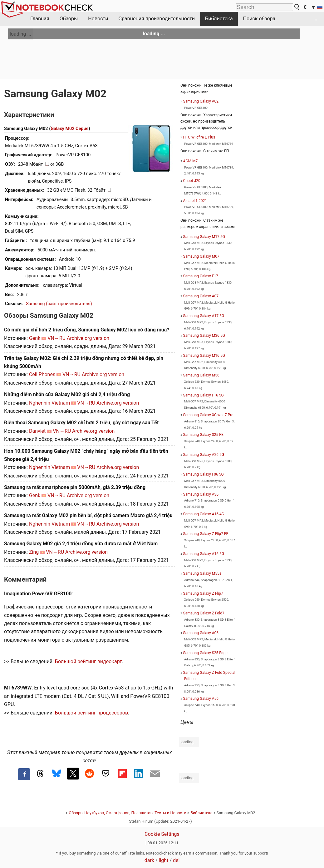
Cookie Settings (162, 834)
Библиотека (219, 19)
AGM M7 (191, 161)
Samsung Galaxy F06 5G (204, 474)
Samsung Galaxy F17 (201, 276)
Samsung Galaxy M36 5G (204, 336)
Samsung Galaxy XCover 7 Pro (208, 415)
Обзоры (69, 19)
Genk (35, 338)
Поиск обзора (259, 19)
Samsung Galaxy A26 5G (204, 455)
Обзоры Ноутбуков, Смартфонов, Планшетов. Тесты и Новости (128, 813)
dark (149, 860)
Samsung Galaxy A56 (201, 699)
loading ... (20, 34)
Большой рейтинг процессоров (91, 713)
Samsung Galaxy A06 (201, 633)
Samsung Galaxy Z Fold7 (204, 613)
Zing (34, 552)
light (164, 860)
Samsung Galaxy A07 (201, 296)
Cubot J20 (192, 181)
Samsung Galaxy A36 (201, 494)
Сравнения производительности (157, 19)
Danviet (37, 431)
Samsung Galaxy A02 (201, 101)
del (176, 860)
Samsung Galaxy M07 (201, 256)
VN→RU (56, 338)
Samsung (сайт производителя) (59, 304)
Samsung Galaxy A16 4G (204, 514)
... (317, 19)
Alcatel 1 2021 (195, 201)
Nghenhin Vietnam (49, 403)
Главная (40, 19)
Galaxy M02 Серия (69, 129)
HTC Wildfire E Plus (199, 137)
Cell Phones (42, 374)
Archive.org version (88, 338)
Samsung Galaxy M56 (201, 375)
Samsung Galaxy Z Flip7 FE (206, 534)
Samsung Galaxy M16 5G (204, 356)
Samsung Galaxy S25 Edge (205, 653)
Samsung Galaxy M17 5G (204, 237)
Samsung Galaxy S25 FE (203, 435)
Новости (98, 19)
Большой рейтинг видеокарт (88, 661)
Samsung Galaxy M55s (202, 573)
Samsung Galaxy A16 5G (204, 554)
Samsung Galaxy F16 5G (204, 395)
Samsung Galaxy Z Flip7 (203, 593)
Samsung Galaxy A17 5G (204, 316)
